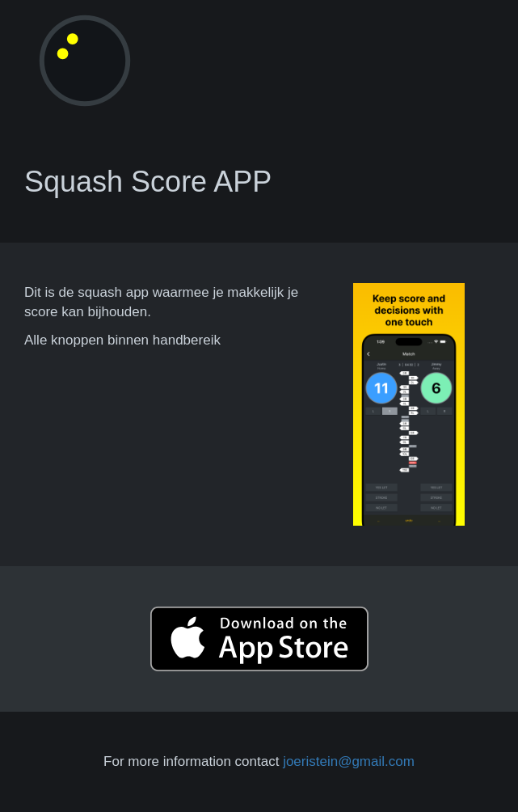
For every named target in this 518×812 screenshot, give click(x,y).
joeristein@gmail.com (349, 761)
